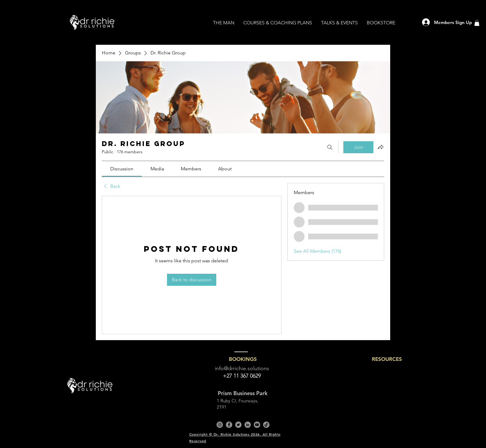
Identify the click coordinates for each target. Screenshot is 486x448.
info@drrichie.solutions (242, 368)
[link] (122, 169)
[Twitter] (238, 425)
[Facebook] (229, 425)
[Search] (330, 147)
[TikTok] (266, 425)
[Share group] (381, 147)
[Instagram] (220, 425)
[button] (477, 23)
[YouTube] (257, 425)
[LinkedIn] (248, 425)
